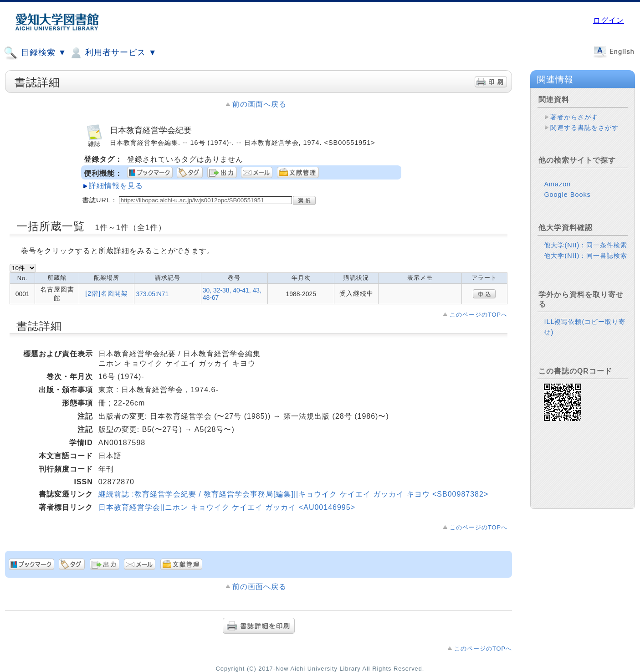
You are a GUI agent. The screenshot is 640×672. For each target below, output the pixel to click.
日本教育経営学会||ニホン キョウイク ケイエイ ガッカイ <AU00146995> (227, 507)
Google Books (567, 195)
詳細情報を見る (116, 186)
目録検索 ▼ (35, 53)
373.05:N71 (152, 294)
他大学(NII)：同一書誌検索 (586, 256)
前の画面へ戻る (259, 104)
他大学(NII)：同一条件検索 (586, 245)
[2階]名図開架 (107, 293)
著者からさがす (574, 117)
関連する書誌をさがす (584, 128)
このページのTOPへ (479, 315)
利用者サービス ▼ (113, 53)
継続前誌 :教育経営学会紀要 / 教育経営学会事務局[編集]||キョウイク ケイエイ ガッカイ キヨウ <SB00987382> (293, 494)
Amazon (557, 184)
